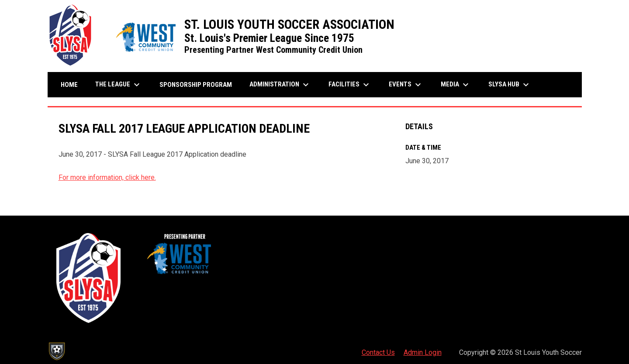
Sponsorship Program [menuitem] (199, 84)
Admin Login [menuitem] (423, 352)
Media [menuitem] (456, 85)
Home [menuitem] (69, 85)
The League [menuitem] (119, 85)
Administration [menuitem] (280, 85)
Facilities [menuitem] (350, 85)
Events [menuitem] (406, 85)
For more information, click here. (107, 177)
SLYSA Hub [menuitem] (510, 85)
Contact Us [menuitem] (378, 352)
